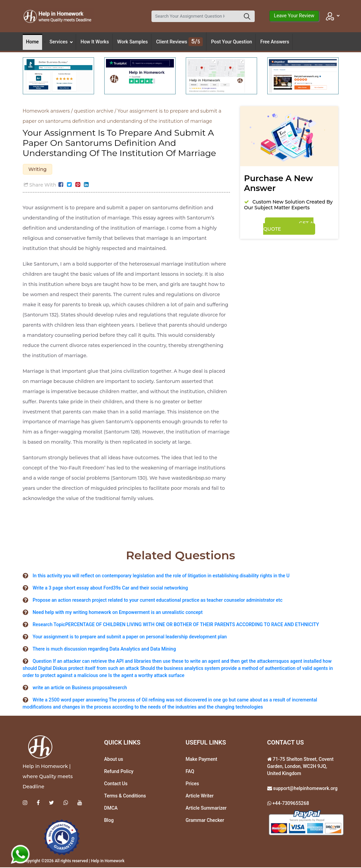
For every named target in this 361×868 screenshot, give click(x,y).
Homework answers (46, 111)
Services (61, 42)
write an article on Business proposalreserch (80, 688)
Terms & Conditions (125, 796)
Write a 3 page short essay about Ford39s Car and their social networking (110, 589)
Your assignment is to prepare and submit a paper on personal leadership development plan (130, 637)
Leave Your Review (294, 16)
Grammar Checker (205, 821)
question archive (94, 111)
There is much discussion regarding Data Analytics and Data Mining (104, 650)
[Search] (196, 16)
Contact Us (116, 784)
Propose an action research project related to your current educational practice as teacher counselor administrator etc (158, 601)
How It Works (95, 42)
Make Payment (202, 760)
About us (114, 760)
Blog (109, 821)
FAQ (190, 772)
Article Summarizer (206, 809)
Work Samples (132, 42)
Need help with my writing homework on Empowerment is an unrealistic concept (118, 613)
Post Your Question (231, 42)
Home (33, 42)
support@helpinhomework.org (305, 789)
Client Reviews (179, 42)
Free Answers (275, 42)
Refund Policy (119, 772)
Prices (192, 784)
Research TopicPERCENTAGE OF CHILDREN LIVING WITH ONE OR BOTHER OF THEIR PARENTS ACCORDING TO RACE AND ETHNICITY (176, 625)
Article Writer (200, 796)
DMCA (111, 809)
